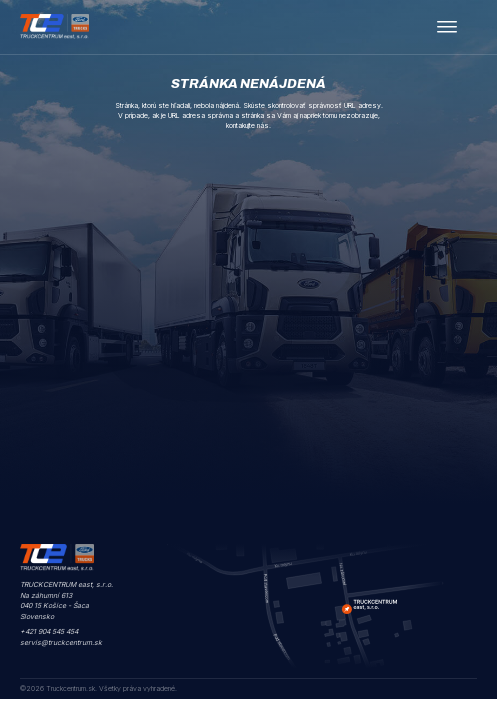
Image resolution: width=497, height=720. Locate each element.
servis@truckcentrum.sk (61, 642)
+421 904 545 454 (49, 631)
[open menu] (447, 27)
